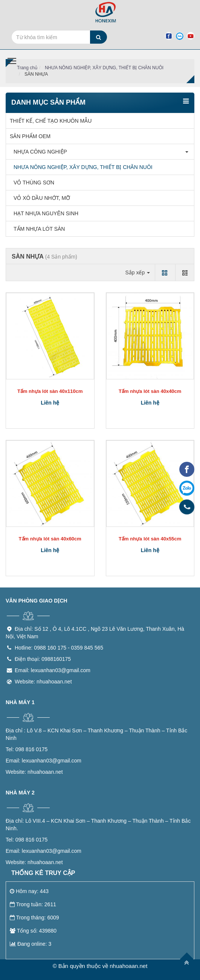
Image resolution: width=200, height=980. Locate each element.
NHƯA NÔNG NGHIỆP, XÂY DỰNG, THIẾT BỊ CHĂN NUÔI (104, 68)
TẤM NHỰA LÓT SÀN (37, 229)
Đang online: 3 (31, 944)
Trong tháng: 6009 (34, 918)
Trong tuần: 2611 (33, 904)
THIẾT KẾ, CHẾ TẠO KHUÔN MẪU (51, 121)
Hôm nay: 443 (29, 891)
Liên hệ (50, 403)
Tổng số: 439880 (33, 931)
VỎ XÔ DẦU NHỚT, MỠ (40, 198)
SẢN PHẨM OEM (30, 136)
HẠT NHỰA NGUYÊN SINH (44, 213)
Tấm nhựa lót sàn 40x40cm (150, 391)
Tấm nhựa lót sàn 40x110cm (50, 391)
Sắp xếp (137, 272)
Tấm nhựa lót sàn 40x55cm (150, 539)
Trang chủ (27, 68)
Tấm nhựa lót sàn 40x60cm (50, 539)
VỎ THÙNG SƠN (32, 183)
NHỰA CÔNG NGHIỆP (38, 152)
